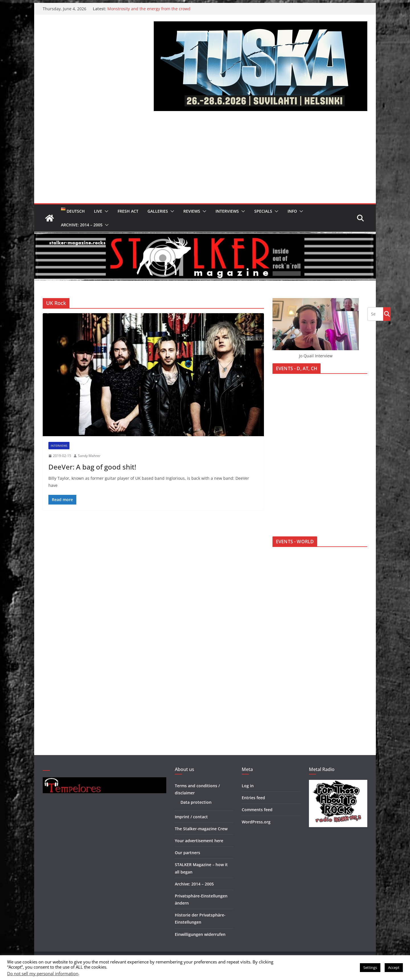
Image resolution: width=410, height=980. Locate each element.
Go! (387, 314)
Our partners (187, 853)
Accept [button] (394, 967)
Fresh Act (128, 211)
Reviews (192, 211)
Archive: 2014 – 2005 (82, 225)
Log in (248, 786)
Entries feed (253, 798)
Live (98, 211)
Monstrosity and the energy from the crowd (149, 9)
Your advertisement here (199, 841)
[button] (105, 211)
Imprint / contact (191, 817)
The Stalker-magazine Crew (201, 829)
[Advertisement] (205, 161)
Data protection (196, 802)
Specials (263, 211)
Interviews (227, 211)
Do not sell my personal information (43, 973)
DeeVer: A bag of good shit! (92, 467)
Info (292, 211)
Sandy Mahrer (89, 456)
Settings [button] (370, 967)
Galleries (158, 211)
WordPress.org (256, 822)
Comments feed (257, 810)
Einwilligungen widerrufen (200, 934)
